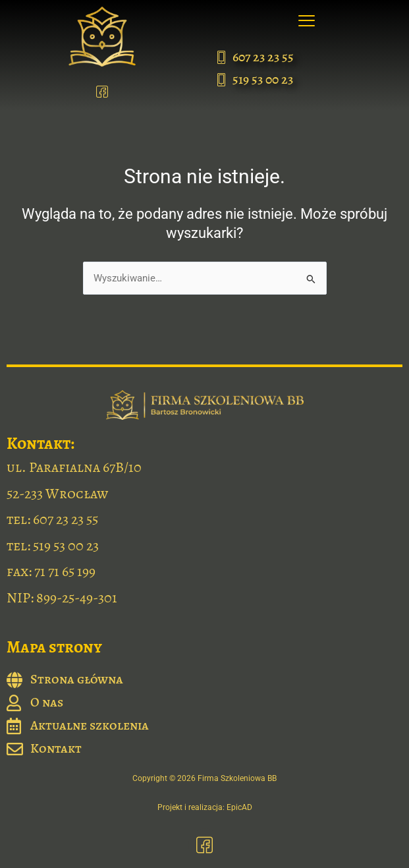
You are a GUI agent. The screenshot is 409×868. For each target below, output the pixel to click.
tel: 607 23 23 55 (52, 519)
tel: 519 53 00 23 (53, 546)
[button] (307, 21)
